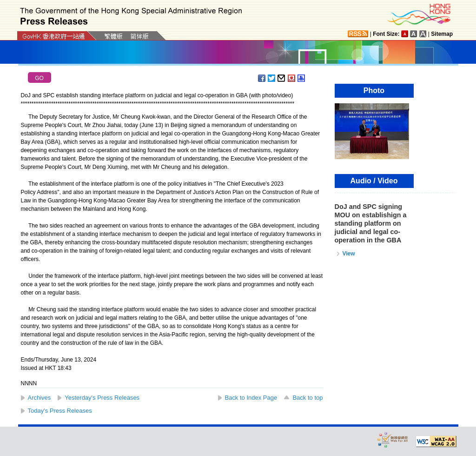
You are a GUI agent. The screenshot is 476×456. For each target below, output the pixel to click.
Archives (40, 398)
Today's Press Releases (60, 411)
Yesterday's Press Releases (102, 398)
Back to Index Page (251, 398)
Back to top (307, 398)
